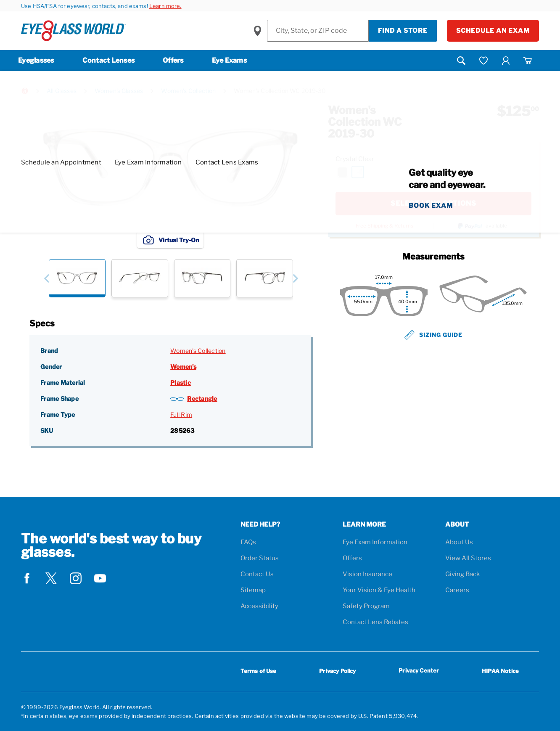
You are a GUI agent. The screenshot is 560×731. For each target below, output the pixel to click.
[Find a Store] (318, 31)
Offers (173, 60)
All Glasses (62, 91)
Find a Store (403, 31)
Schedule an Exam (493, 31)
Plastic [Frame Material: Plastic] (181, 383)
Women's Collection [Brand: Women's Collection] (198, 351)
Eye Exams (229, 60)
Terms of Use (259, 671)
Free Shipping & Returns (384, 226)
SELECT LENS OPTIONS (433, 203)
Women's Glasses (119, 91)
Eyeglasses (36, 60)
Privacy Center (419, 672)
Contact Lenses (109, 60)
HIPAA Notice (500, 671)
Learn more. (165, 6)
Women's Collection (188, 91)
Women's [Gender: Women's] (183, 367)
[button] (46, 278)
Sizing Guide (433, 335)
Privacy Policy (337, 671)
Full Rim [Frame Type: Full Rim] (181, 414)
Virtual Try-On (170, 240)
